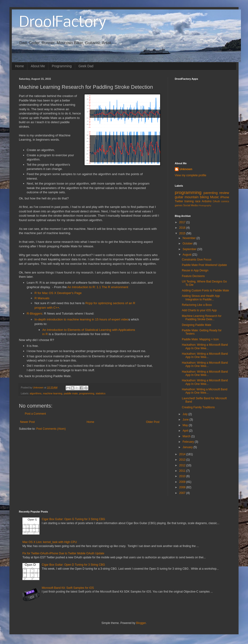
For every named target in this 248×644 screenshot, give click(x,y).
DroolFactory (63, 23)
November (190, 238)
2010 (183, 476)
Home (19, 66)
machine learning (53, 393)
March (187, 436)
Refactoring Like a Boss (197, 305)
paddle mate (71, 393)
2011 (183, 471)
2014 (183, 454)
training (189, 201)
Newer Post (27, 422)
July (186, 414)
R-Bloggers (34, 314)
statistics (100, 393)
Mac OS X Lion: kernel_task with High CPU (50, 542)
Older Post (153, 422)
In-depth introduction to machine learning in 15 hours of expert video (81, 319)
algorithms (36, 393)
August (187, 255)
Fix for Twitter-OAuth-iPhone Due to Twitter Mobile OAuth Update (63, 553)
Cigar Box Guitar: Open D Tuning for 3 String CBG (73, 565)
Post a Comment (35, 414)
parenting (210, 193)
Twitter (179, 201)
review (224, 193)
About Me (38, 66)
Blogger (141, 623)
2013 (183, 460)
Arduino (207, 201)
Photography (205, 205)
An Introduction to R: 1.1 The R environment (98, 287)
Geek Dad (86, 66)
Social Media (190, 205)
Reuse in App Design (195, 270)
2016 (183, 228)
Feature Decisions (193, 276)
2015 (183, 233)
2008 (183, 487)
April (186, 431)
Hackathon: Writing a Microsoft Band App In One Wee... (205, 346)
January (188, 447)
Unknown (186, 169)
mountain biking (197, 197)
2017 (183, 222)
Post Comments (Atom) (51, 429)
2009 (183, 482)
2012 (183, 465)
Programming (62, 66)
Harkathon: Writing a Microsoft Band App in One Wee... (205, 391)
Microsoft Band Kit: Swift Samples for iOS (68, 588)
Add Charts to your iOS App (199, 310)
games (179, 205)
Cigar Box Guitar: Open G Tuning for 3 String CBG (73, 519)
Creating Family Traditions (198, 407)
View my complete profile (190, 175)
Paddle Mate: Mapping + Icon (200, 339)
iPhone (225, 197)
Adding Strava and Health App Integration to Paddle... (201, 298)
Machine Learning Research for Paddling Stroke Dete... (202, 318)
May (186, 425)
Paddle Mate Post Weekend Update (204, 265)
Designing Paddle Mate (197, 325)
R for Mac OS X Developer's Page (58, 293)
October (188, 244)
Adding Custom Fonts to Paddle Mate (205, 290)
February (189, 442)
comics (225, 201)
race (198, 201)
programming (87, 393)
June (186, 420)
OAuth (216, 201)
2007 (183, 493)
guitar (179, 197)
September (190, 249)
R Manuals (42, 298)
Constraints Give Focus (197, 260)
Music (214, 197)
